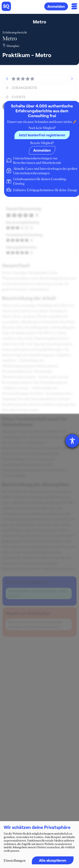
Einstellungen (15, 860)
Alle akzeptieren (53, 860)
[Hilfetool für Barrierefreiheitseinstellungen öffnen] (72, 441)
